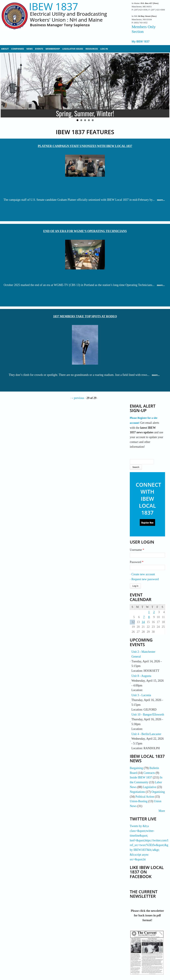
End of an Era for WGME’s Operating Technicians (85, 231)
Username (137, 550)
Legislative (150, 787)
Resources (92, 49)
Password (137, 562)
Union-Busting (139, 801)
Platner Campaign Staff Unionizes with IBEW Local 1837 (85, 146)
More (162, 811)
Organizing (158, 792)
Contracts (149, 773)
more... (161, 200)
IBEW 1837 (53, 7)
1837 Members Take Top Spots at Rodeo (85, 316)
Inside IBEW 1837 (141, 777)
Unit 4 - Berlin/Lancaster (146, 734)
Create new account (143, 574)
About (5, 49)
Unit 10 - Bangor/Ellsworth (148, 715)
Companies (17, 49)
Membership (53, 49)
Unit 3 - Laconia (141, 695)
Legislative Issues (73, 49)
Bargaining (136, 768)
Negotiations (137, 792)
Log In (104, 49)
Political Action (145, 797)
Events (39, 49)
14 (143, 622)
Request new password (145, 579)
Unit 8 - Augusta (141, 676)
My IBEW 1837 (141, 42)
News (30, 49)
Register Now (147, 522)
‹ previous (78, 398)
